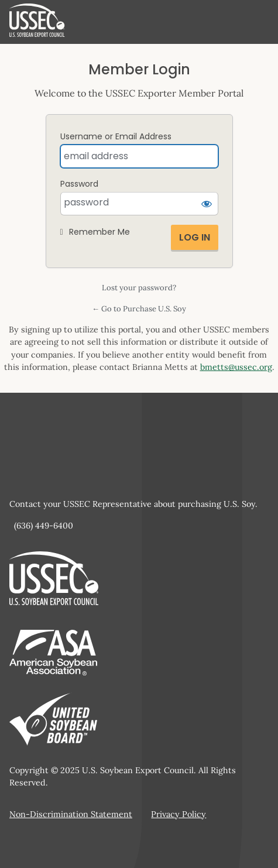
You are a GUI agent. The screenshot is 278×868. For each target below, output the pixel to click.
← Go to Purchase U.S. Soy (139, 309)
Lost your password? (139, 288)
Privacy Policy (179, 814)
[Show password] (207, 204)
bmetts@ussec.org (236, 367)
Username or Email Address (116, 136)
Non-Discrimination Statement (71, 814)
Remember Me (99, 232)
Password (79, 184)
